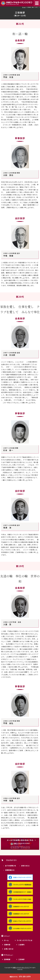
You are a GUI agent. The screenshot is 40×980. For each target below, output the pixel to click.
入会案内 (21, 945)
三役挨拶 (21, 959)
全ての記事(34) (11, 866)
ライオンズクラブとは (24, 940)
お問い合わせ (9, 949)
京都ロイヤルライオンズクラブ (21, 967)
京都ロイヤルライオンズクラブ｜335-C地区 (17, 3)
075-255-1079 (20, 976)
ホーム (24, 7)
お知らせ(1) (25, 866)
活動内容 (7, 945)
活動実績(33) (10, 870)
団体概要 (7, 959)
